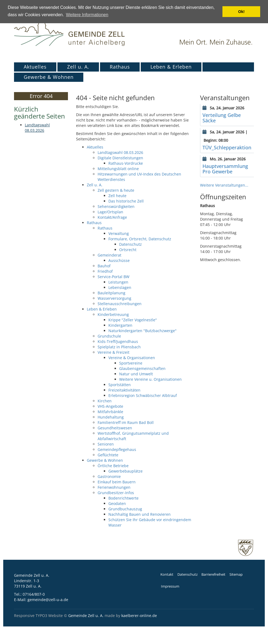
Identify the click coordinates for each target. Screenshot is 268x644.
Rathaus (120, 67)
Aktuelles (35, 67)
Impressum (170, 586)
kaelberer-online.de (139, 616)
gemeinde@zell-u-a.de (48, 600)
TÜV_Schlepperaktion (227, 147)
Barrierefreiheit (213, 574)
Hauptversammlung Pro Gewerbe (225, 169)
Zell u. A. (78, 67)
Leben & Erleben (171, 67)
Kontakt (167, 574)
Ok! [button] (241, 12)
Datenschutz (188, 574)
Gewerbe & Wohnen (49, 77)
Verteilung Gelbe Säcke (222, 118)
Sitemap (236, 574)
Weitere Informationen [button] (87, 15)
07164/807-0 (34, 594)
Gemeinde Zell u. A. (86, 616)
